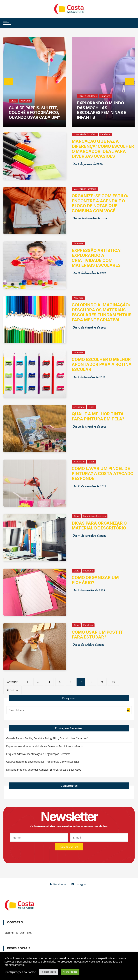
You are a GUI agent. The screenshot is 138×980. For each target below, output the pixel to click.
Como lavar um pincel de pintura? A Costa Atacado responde (103, 474)
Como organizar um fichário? (95, 580)
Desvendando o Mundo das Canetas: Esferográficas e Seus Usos (44, 769)
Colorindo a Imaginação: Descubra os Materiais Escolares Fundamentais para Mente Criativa (102, 312)
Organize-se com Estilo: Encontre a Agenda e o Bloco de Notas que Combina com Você (100, 203)
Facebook (57, 884)
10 (113, 682)
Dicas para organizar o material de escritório (99, 526)
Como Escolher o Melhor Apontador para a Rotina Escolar (102, 364)
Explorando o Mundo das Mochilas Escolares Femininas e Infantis (102, 110)
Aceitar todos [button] (70, 972)
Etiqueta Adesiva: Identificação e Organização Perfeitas (38, 753)
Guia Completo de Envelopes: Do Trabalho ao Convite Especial (43, 761)
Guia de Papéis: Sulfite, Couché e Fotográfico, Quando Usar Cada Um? (34, 113)
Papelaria (25, 101)
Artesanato (79, 407)
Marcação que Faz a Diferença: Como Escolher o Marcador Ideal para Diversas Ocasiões (103, 149)
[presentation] (8, 82)
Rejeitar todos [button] (48, 972)
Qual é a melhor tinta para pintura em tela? (98, 416)
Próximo (12, 690)
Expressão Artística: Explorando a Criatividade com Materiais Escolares (97, 258)
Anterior (12, 682)
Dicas (13, 101)
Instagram (80, 884)
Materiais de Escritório (85, 134)
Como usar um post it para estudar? (97, 635)
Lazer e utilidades (88, 96)
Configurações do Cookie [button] (21, 972)
